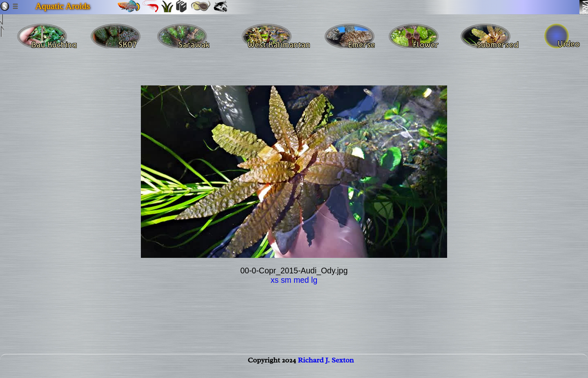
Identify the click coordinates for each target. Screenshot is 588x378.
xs (275, 280)
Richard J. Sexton (326, 368)
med (301, 280)
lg (314, 280)
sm (286, 280)
